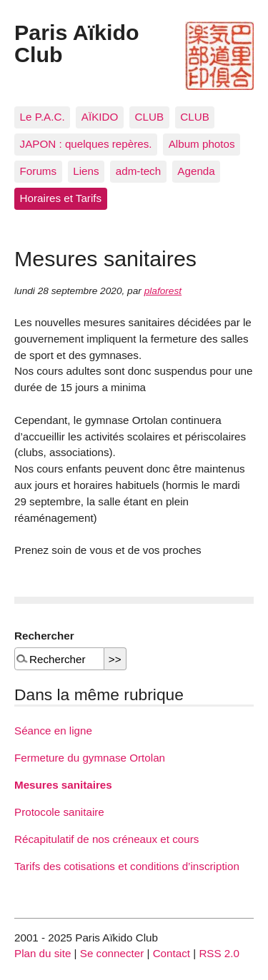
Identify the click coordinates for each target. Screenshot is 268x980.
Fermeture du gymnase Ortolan (90, 758)
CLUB (150, 117)
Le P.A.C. (43, 117)
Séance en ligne (53, 731)
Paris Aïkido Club (77, 43)
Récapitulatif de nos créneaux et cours (106, 839)
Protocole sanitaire (59, 812)
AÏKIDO (100, 117)
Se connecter (112, 953)
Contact (172, 953)
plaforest (163, 291)
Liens (86, 171)
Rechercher (44, 636)
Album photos (202, 144)
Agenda (196, 171)
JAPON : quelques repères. (86, 144)
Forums (38, 171)
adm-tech (138, 171)
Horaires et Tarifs (61, 198)
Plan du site (43, 953)
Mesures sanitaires (63, 785)
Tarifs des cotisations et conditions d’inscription (127, 866)
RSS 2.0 (219, 953)
